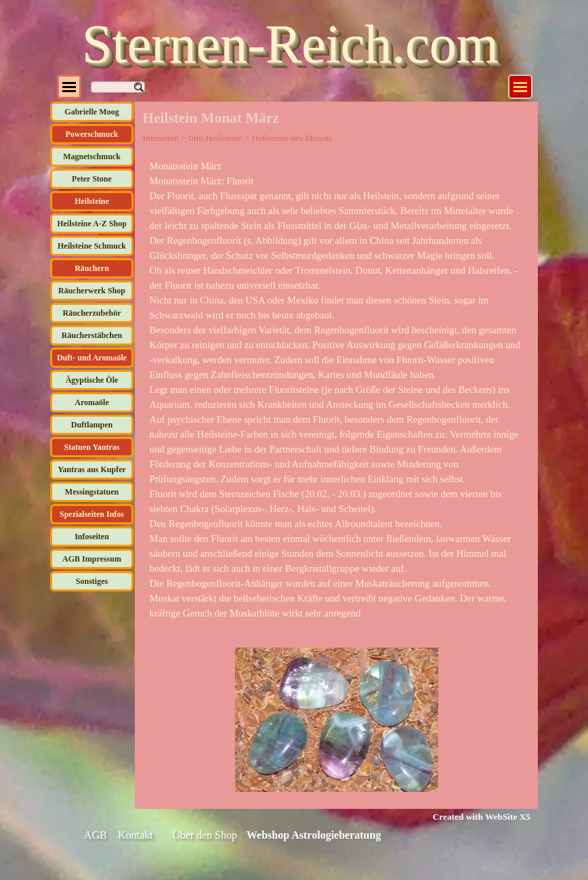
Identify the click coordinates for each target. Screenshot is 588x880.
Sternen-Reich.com (290, 44)
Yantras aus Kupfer (92, 469)
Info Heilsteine (215, 138)
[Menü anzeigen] (520, 87)
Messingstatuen (92, 492)
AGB (96, 835)
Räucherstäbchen (92, 335)
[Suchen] (118, 87)
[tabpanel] (337, 390)
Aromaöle (91, 402)
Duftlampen (92, 425)
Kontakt (135, 835)
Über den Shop (205, 835)
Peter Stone (92, 179)
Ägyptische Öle (92, 380)
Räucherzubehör (92, 313)
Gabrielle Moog (91, 112)
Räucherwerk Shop (92, 291)
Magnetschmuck (92, 156)
